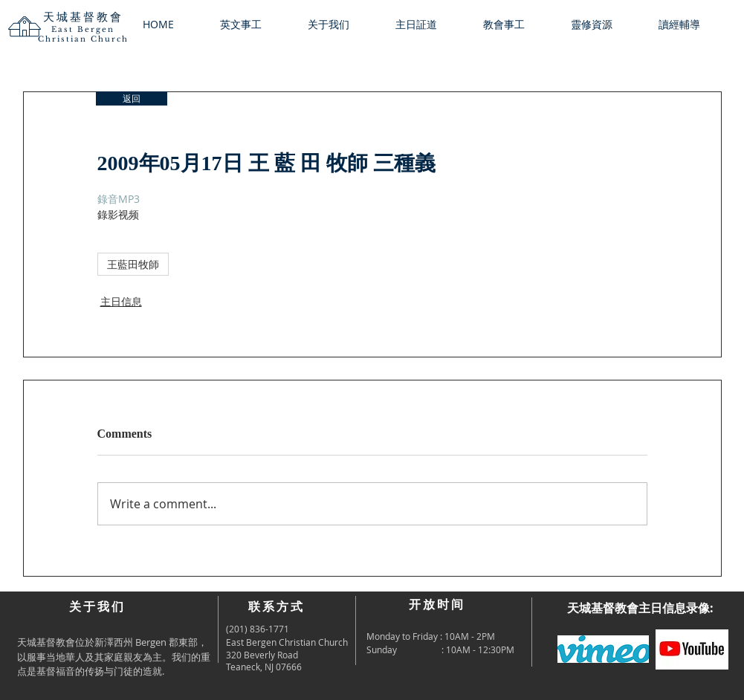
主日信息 (121, 301)
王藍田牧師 (133, 264)
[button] (340, 25)
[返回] (132, 98)
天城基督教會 (83, 17)
